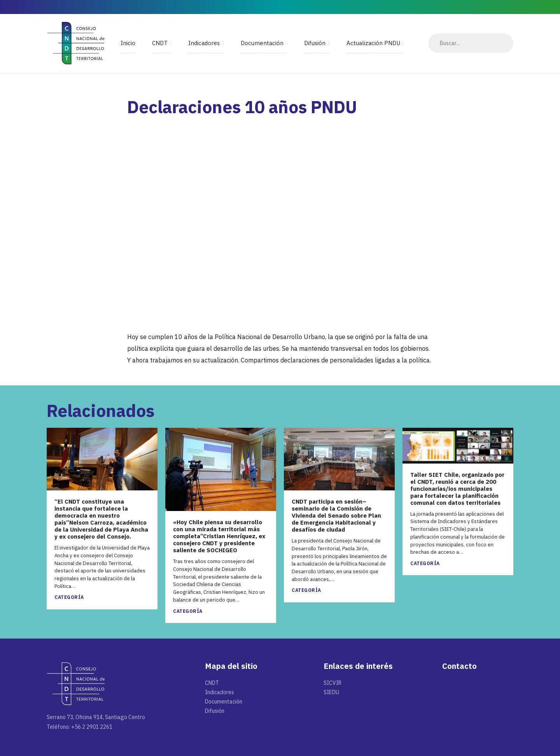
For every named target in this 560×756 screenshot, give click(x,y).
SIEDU (331, 692)
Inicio (128, 43)
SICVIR (332, 683)
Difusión (315, 43)
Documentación (262, 43)
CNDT (160, 43)
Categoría (69, 597)
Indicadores (204, 43)
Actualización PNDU (373, 43)
